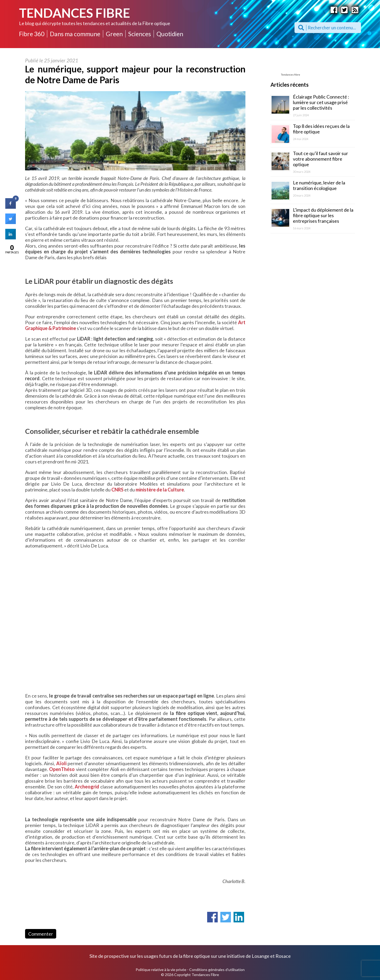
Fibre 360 (32, 34)
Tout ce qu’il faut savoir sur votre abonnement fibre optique (320, 159)
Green (114, 34)
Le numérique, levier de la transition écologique (319, 185)
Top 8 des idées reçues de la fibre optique (321, 129)
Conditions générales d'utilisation (217, 970)
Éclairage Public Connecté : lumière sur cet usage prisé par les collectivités (321, 102)
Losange (261, 956)
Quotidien (170, 34)
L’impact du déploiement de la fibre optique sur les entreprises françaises (323, 215)
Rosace (283, 956)
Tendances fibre (291, 75)
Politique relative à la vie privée (161, 970)
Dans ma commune (75, 34)
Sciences (140, 34)
